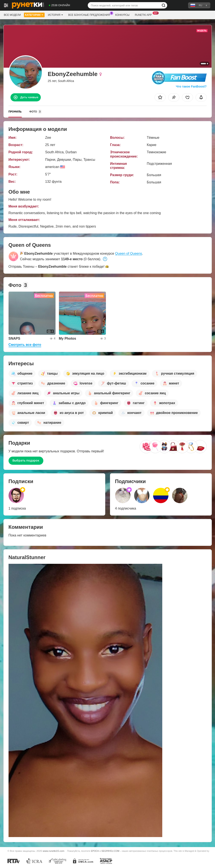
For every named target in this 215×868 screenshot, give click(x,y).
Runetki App (144, 15)
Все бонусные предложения (90, 15)
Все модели (12, 15)
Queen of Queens (129, 254)
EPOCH (95, 851)
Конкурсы (122, 15)
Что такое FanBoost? (191, 86)
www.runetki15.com (53, 851)
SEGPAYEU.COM (110, 851)
